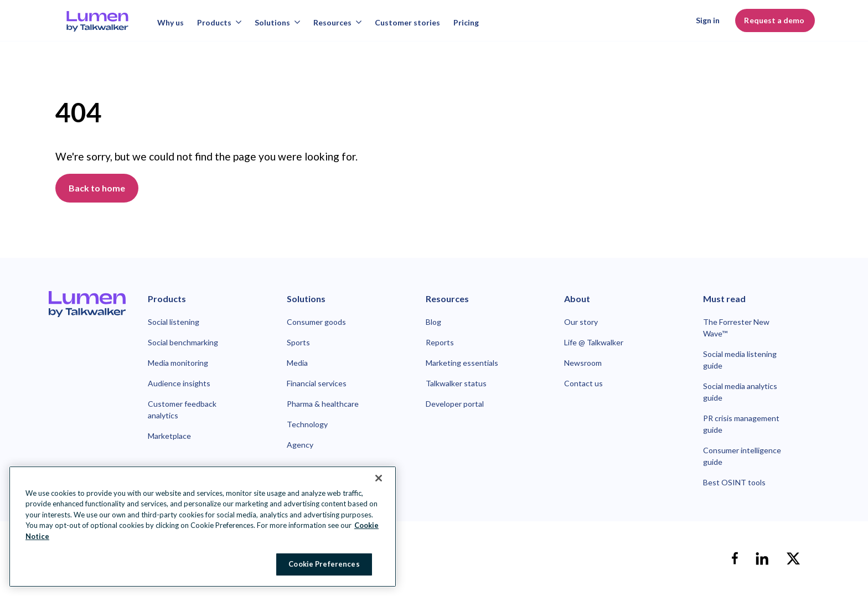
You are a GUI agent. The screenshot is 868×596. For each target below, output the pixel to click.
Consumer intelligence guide (742, 456)
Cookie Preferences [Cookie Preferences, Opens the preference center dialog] (324, 564)
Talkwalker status (456, 383)
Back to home (97, 188)
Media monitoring (178, 363)
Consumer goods (316, 322)
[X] (793, 558)
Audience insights (179, 383)
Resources (337, 22)
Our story (581, 322)
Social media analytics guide (740, 392)
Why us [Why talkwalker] (170, 22)
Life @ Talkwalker (594, 342)
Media (297, 363)
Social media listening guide (740, 360)
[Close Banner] (379, 478)
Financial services (317, 383)
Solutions (277, 22)
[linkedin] (762, 558)
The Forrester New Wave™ (736, 328)
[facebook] (735, 558)
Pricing (466, 22)
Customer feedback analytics (182, 410)
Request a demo (775, 20)
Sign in (708, 20)
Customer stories (407, 22)
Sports (298, 342)
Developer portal (455, 404)
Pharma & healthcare (323, 404)
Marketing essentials (462, 363)
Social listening (174, 322)
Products (219, 22)
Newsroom (583, 363)
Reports (440, 342)
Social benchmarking (183, 342)
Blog (433, 322)
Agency (300, 445)
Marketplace (169, 436)
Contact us (583, 383)
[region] (203, 527)
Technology (307, 424)
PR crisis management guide (741, 424)
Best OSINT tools (734, 482)
